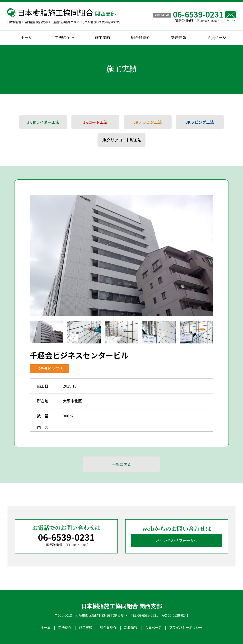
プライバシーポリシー (186, 627)
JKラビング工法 (200, 122)
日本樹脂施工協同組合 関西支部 (121, 606)
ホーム (26, 37)
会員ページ (217, 37)
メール (231, 16)
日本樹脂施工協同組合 (67, 12)
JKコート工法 (95, 122)
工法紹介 (62, 37)
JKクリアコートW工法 (121, 140)
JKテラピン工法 (148, 122)
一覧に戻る (121, 464)
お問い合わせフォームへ (177, 540)
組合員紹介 (140, 37)
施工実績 (103, 37)
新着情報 (179, 37)
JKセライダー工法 (43, 122)
